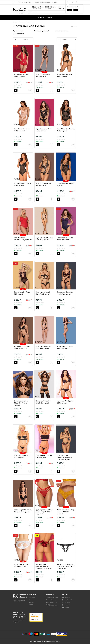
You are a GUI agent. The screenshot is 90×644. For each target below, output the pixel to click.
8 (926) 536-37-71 (38, 7)
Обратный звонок (36, 9)
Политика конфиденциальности (52, 605)
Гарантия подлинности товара (43, 2)
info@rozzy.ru (48, 9)
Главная (15, 22)
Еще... (56, 2)
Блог (31, 600)
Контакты (32, 598)
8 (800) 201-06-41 (51, 7)
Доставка (32, 602)
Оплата (31, 605)
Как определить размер (25, 2)
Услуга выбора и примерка (53, 600)
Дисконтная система (51, 602)
